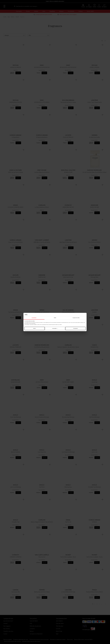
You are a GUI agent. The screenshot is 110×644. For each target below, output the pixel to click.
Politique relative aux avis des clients (31, 641)
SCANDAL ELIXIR (68, 172)
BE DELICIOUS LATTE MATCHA (42, 67)
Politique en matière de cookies (58, 640)
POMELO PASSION (94, 67)
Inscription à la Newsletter (36, 634)
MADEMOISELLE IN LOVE (16, 102)
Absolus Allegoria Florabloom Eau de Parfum (42, 522)
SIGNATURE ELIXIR (16, 382)
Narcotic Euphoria (16, 452)
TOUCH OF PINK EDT (68, 137)
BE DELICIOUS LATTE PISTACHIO (68, 67)
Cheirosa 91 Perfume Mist (68, 312)
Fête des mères (60, 623)
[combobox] (27, 6)
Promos (28, 11)
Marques (61, 11)
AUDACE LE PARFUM (16, 67)
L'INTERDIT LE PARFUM (16, 557)
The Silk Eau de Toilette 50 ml (42, 312)
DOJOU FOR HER (94, 207)
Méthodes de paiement (35, 626)
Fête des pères (60, 626)
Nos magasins (7, 626)
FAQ (31, 623)
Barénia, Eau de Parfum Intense (42, 592)
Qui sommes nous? (8, 621)
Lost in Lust (94, 452)
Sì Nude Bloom (16, 137)
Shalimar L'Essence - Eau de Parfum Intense (68, 347)
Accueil (5, 17)
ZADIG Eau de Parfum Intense (16, 172)
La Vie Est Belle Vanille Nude (68, 592)
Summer (58, 629)
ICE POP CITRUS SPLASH (42, 382)
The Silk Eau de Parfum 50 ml (16, 312)
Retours (32, 631)
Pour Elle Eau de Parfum (94, 242)
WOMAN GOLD (94, 347)
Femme (17, 17)
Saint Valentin (59, 621)
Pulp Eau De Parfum (16, 277)
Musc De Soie (42, 557)
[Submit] (15, 6)
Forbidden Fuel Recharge (94, 487)
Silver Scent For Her (68, 277)
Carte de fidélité (34, 621)
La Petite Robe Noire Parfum (42, 207)
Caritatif (5, 623)
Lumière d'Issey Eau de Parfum (42, 172)
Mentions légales (8, 640)
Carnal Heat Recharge (16, 417)
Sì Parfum (94, 522)
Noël (57, 634)
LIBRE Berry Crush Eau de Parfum (42, 242)
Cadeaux (81, 11)
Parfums (36, 11)
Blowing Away (68, 487)
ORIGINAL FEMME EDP (16, 347)
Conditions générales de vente (21, 640)
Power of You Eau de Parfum (16, 242)
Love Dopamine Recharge (68, 452)
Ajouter (18, 73)
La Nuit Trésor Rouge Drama (94, 102)
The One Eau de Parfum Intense (68, 102)
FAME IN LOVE (42, 277)
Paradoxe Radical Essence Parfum (94, 592)
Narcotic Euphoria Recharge (42, 417)
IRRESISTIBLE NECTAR (68, 207)
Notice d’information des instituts (12, 641)
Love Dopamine (42, 452)
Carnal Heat (94, 382)
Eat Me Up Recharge (94, 417)
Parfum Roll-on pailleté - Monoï (68, 557)
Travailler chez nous (8, 631)
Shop (9, 17)
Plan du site (70, 640)
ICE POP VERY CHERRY (68, 382)
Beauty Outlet (90, 11)
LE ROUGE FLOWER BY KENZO (16, 207)
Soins (44, 11)
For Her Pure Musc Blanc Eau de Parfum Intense (94, 172)
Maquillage (52, 11)
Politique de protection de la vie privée (39, 640)
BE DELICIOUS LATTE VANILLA (42, 102)
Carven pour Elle (16, 592)
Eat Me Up (42, 487)
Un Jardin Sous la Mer (94, 137)
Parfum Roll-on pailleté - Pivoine (94, 557)
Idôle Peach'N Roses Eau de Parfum (68, 242)
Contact (5, 634)
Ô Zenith (94, 312)
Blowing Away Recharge (68, 417)
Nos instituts (71, 11)
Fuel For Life (68, 522)
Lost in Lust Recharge (16, 487)
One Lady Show (94, 277)
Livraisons (32, 629)
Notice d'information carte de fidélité (83, 640)
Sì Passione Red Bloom (42, 137)
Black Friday (59, 631)
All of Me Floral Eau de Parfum (42, 347)
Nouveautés (19, 11)
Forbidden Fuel (16, 522)
